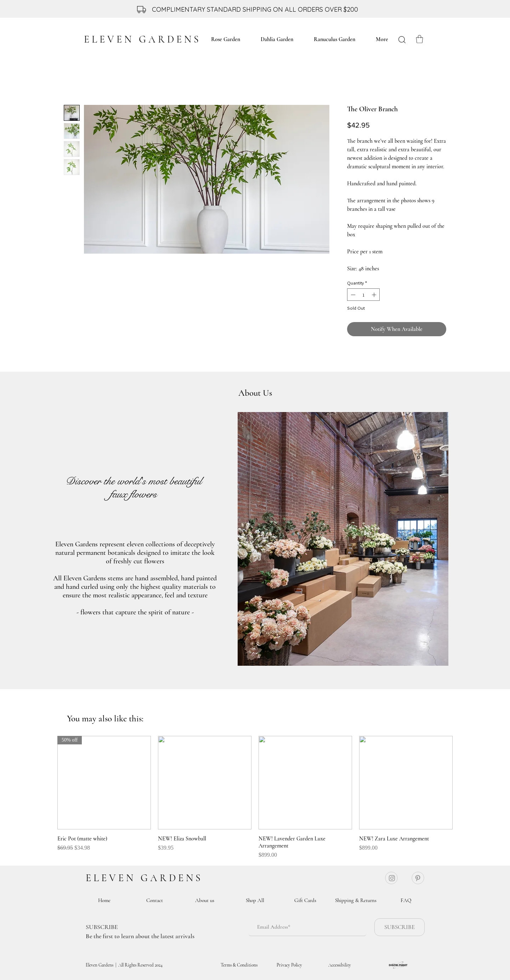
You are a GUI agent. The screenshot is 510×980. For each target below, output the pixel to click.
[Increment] (375, 295)
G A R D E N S (171, 878)
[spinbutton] (364, 295)
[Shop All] (255, 900)
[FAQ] (406, 900)
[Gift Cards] (305, 900)
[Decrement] (352, 295)
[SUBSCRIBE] (399, 927)
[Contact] (154, 900)
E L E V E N (112, 878)
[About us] (205, 900)
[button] (420, 39)
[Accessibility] (340, 965)
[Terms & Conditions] (239, 965)
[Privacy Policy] (289, 965)
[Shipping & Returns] (356, 900)
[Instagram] (392, 878)
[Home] (104, 900)
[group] (255, 798)
